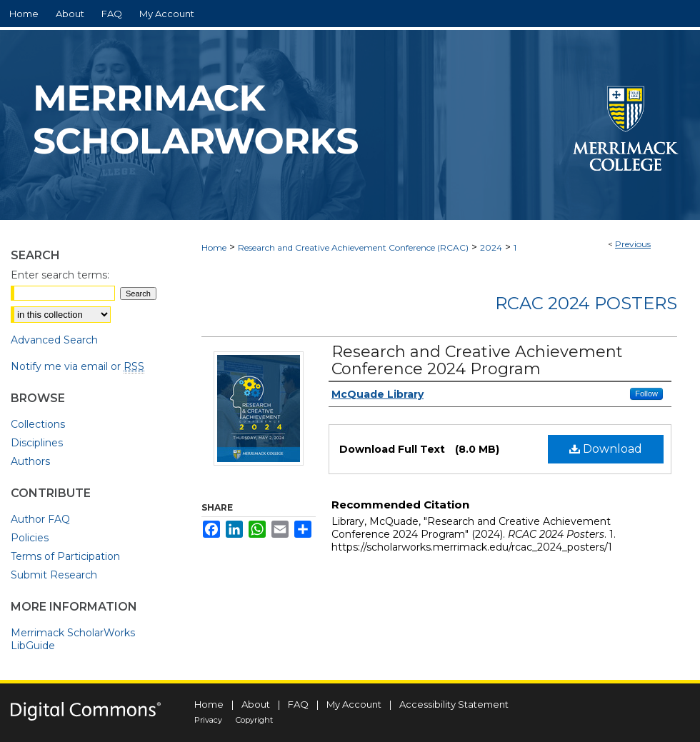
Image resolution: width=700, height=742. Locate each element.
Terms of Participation (65, 556)
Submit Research (54, 575)
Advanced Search (54, 340)
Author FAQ (40, 519)
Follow (646, 393)
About (256, 704)
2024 (491, 247)
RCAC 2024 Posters (586, 303)
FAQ (298, 704)
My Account (354, 704)
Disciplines (37, 443)
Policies (30, 538)
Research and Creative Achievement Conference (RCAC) (353, 247)
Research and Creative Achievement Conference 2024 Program (477, 360)
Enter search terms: (60, 275)
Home (214, 247)
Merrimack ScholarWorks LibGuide (73, 639)
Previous (633, 244)
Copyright (254, 720)
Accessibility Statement (454, 704)
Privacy (208, 720)
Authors (30, 461)
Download (606, 449)
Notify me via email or (77, 366)
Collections (38, 424)
